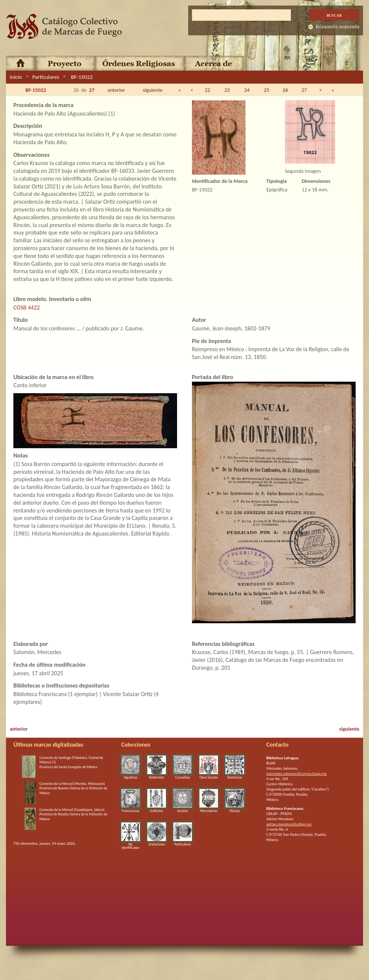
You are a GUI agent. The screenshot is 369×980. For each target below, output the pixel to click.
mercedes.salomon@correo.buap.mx (296, 774)
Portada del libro (213, 377)
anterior (116, 90)
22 (207, 90)
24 (247, 90)
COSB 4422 (27, 308)
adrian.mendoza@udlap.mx (289, 824)
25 (267, 90)
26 (285, 90)
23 (227, 90)
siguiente (153, 90)
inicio (16, 77)
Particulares (46, 77)
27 (304, 90)
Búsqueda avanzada (338, 26)
